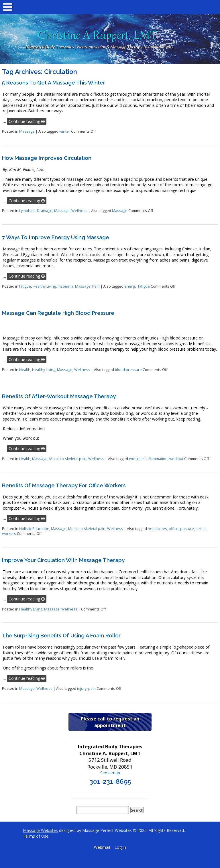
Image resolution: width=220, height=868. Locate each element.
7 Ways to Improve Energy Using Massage (56, 237)
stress (201, 529)
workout (176, 459)
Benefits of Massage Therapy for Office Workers (64, 485)
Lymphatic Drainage (36, 211)
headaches (157, 529)
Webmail (102, 847)
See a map (110, 773)
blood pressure (128, 370)
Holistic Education (34, 529)
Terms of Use (36, 836)
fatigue (25, 286)
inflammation (157, 459)
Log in (120, 847)
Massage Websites (40, 830)
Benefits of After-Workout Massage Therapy (59, 396)
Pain (96, 286)
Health (25, 370)
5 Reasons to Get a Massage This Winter (54, 83)
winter (65, 131)
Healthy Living (44, 286)
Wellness (79, 211)
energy (130, 286)
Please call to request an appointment (110, 722)
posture (187, 529)
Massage (27, 131)
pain (92, 689)
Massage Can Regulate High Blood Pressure (58, 313)
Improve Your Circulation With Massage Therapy (63, 560)
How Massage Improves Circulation (47, 158)
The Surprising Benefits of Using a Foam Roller (61, 636)
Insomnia (65, 286)
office (174, 529)
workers (9, 534)
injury (82, 689)
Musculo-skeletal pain (68, 459)
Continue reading (27, 121)
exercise (136, 459)
